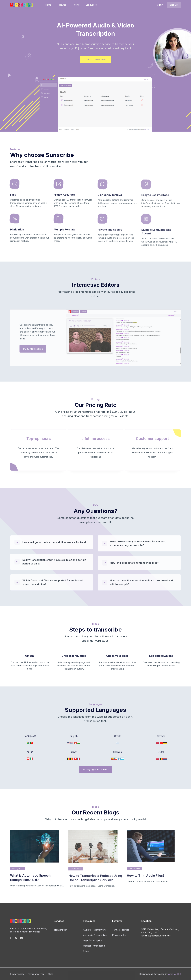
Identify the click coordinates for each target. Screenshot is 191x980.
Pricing (76, 5)
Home (48, 5)
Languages (91, 5)
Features (62, 5)
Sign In (160, 5)
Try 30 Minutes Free (95, 60)
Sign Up (174, 5)
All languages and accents (96, 769)
